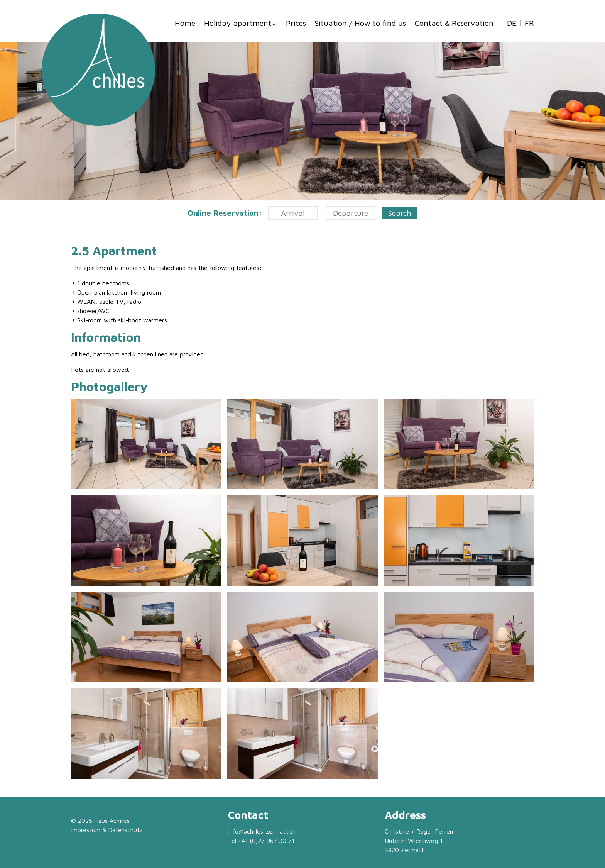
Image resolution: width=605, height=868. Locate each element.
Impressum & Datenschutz (107, 830)
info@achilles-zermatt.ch (262, 831)
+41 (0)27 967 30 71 (266, 841)
